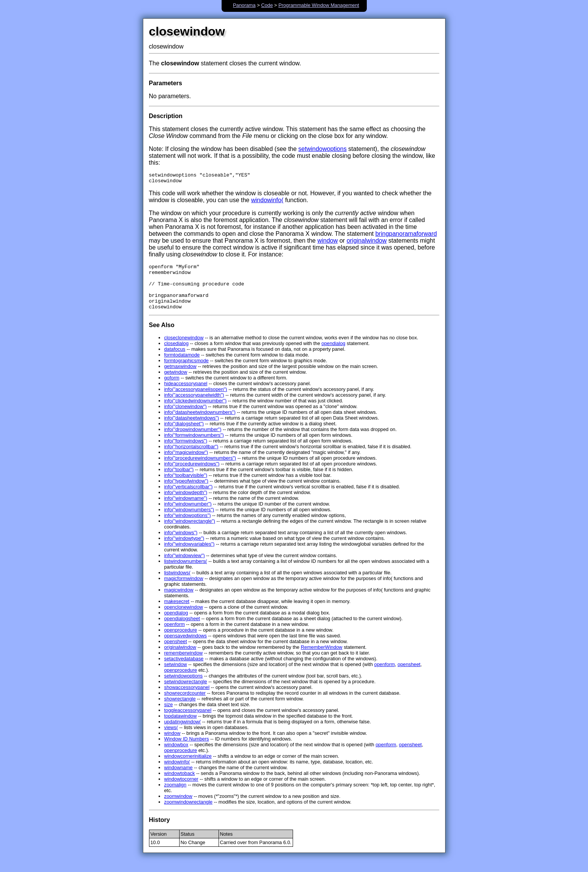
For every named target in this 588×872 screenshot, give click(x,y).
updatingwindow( (183, 733)
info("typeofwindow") (186, 492)
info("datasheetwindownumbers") (200, 424)
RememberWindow (322, 659)
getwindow (176, 383)
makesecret (177, 613)
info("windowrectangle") (190, 532)
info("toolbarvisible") (186, 487)
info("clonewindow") (186, 418)
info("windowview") (185, 567)
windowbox (176, 756)
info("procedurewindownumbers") (200, 469)
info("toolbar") (179, 481)
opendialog (333, 355)
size (169, 716)
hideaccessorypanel (186, 395)
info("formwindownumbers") (194, 447)
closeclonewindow (184, 349)
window (328, 243)
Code (267, 5)
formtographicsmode (187, 372)
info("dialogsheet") (184, 435)
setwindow (176, 676)
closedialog (177, 355)
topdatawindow (181, 727)
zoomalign (175, 796)
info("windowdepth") (186, 504)
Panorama (244, 5)
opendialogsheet (182, 630)
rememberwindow (184, 664)
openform (175, 636)
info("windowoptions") (188, 527)
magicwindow (179, 601)
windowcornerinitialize (188, 767)
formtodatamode (182, 366)
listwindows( (177, 584)
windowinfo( (267, 202)
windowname (179, 779)
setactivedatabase (184, 670)
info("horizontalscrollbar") (191, 458)
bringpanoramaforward (406, 236)
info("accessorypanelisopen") (196, 401)
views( (171, 739)
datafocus (175, 361)
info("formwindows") (186, 452)
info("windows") (181, 544)
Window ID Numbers (187, 750)
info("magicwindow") (186, 464)
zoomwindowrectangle (189, 813)
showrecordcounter (185, 704)
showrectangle (180, 710)
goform (172, 389)
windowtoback (180, 785)
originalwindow (367, 243)
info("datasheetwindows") (192, 429)
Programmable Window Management (319, 5)
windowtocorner (181, 790)
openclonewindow (184, 618)
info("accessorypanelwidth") (194, 406)
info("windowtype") (184, 550)
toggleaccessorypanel (188, 722)
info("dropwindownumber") (193, 441)
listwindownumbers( (186, 573)
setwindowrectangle (186, 693)
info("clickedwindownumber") (195, 412)
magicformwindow (184, 590)
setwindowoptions (322, 149)
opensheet (176, 653)
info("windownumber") (188, 515)
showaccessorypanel (187, 699)
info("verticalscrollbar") (189, 498)
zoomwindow (178, 808)
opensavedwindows (186, 647)
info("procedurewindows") (192, 475)
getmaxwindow (181, 378)
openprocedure (181, 641)
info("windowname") (186, 510)
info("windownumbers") (189, 521)
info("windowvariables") (190, 555)
